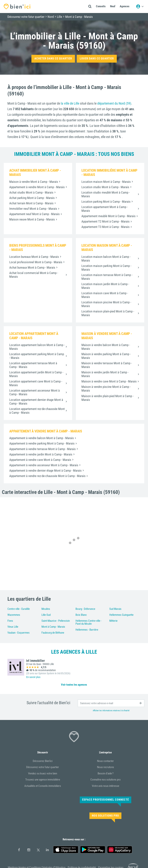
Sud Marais (115, 609)
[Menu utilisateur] (140, 7)
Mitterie (113, 621)
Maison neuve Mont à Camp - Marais (32, 219)
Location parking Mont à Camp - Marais (106, 202)
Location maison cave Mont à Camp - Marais (105, 295)
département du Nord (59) (114, 103)
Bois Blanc (81, 615)
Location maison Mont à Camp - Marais (106, 182)
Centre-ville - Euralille (19, 609)
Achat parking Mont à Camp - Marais (32, 198)
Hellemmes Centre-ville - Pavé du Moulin (89, 622)
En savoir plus (33, 677)
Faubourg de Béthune (53, 633)
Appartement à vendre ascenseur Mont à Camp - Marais (44, 465)
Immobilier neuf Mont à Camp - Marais (33, 209)
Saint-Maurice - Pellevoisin (56, 621)
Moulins (46, 609)
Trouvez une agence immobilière (43, 780)
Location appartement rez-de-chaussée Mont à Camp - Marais (37, 411)
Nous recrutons (106, 767)
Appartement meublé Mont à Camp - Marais (108, 216)
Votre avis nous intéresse (106, 786)
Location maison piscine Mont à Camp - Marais (106, 304)
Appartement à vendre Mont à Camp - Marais (37, 187)
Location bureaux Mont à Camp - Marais (34, 257)
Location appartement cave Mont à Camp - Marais (36, 383)
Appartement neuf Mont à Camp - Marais (34, 214)
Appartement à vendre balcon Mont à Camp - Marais (42, 438)
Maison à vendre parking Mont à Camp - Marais (106, 356)
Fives (10, 621)
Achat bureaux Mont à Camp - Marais (32, 267)
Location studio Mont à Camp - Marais (105, 187)
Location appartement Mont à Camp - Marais (105, 209)
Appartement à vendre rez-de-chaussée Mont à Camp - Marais (47, 476)
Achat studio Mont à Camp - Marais (31, 192)
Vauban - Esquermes (18, 633)
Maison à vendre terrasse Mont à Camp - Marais (107, 365)
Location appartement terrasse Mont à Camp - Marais (33, 365)
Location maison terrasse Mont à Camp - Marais (107, 277)
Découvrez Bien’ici (43, 761)
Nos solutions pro (105, 816)
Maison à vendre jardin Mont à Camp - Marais (105, 374)
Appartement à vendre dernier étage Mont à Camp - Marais (45, 470)
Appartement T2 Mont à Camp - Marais (106, 221)
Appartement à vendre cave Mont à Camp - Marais (40, 460)
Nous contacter (105, 761)
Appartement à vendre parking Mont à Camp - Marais (42, 443)
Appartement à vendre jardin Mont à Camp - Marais (41, 454)
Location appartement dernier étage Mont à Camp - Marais (36, 402)
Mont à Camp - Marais (53, 627)
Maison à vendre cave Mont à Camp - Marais (109, 381)
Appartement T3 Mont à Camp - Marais (106, 227)
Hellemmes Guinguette (121, 615)
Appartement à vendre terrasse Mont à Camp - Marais (42, 449)
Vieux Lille (13, 627)
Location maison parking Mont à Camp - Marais (106, 268)
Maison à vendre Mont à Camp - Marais (34, 182)
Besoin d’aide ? (106, 773)
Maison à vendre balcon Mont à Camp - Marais (106, 347)
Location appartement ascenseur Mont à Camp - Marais (34, 392)
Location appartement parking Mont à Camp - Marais (37, 356)
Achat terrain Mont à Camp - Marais (31, 203)
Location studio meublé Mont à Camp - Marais (106, 194)
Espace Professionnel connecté (106, 800)
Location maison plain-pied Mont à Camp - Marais (108, 313)
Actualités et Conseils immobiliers (43, 786)
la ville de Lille (70, 103)
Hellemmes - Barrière (87, 630)
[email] (111, 703)
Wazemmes (14, 615)
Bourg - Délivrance (85, 609)
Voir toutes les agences (74, 685)
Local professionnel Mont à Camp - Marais (36, 262)
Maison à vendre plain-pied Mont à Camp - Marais (107, 398)
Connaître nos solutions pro (106, 780)
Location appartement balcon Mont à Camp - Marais (37, 347)
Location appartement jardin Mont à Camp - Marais (36, 374)
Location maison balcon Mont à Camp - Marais (106, 259)
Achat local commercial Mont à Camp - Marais (34, 275)
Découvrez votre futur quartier (43, 767)
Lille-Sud (46, 615)
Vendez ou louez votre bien (43, 773)
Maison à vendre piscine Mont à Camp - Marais (106, 389)
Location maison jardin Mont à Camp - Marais (105, 286)
